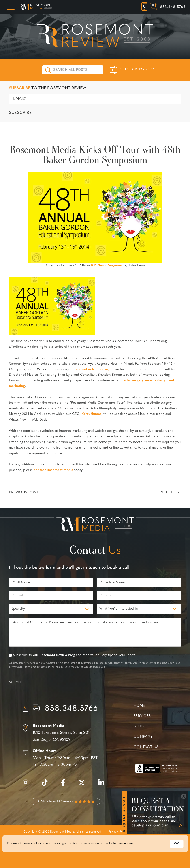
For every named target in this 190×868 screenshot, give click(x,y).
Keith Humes (91, 414)
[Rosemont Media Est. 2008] (95, 525)
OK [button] (176, 845)
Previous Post (24, 493)
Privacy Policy (118, 832)
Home (139, 706)
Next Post (171, 493)
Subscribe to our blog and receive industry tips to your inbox (74, 655)
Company (143, 737)
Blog (139, 726)
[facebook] (65, 785)
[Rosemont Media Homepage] (36, 7)
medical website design (93, 369)
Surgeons (115, 265)
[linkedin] (103, 785)
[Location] (66, 733)
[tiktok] (47, 785)
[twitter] (84, 785)
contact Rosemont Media (53, 470)
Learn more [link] (126, 845)
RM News (98, 265)
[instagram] (28, 785)
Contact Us (146, 747)
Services (142, 716)
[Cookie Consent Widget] (95, 845)
